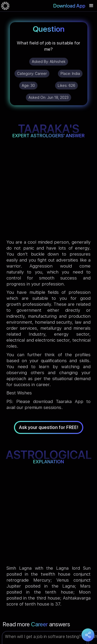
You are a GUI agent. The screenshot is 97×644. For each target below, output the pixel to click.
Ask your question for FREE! (49, 427)
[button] (91, 6)
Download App (69, 6)
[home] (5, 6)
